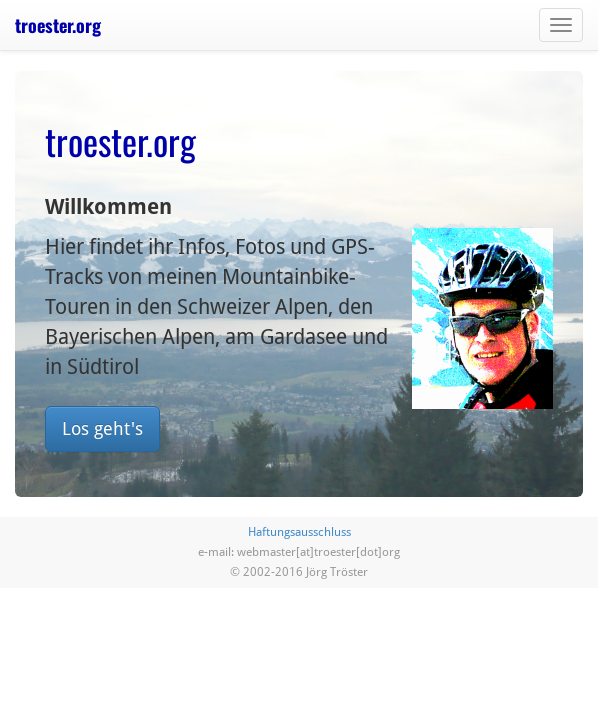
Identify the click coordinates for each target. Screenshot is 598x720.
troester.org (58, 25)
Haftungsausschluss (299, 532)
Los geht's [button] (102, 428)
